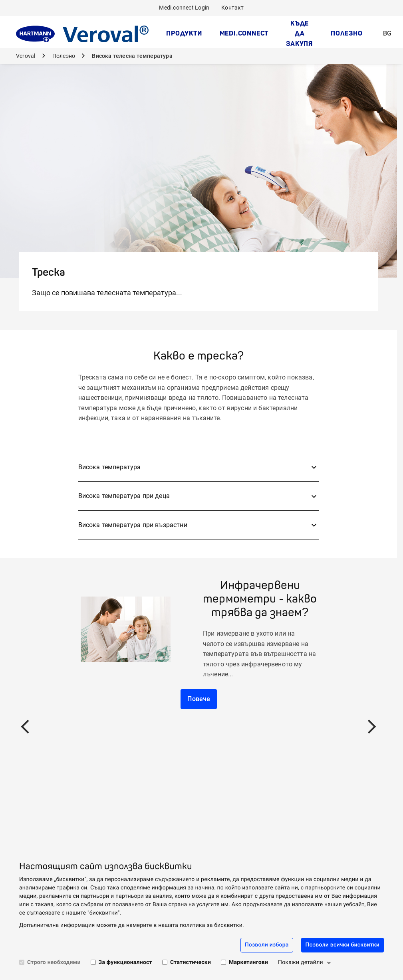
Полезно (347, 33)
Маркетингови (248, 962)
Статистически (191, 962)
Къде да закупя (300, 33)
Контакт (232, 8)
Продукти (184, 33)
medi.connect (244, 33)
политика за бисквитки (211, 925)
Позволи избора (267, 945)
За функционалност (125, 962)
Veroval (26, 56)
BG (390, 28)
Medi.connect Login (184, 8)
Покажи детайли (301, 962)
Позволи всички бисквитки (342, 945)
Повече (199, 699)
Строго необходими (54, 962)
